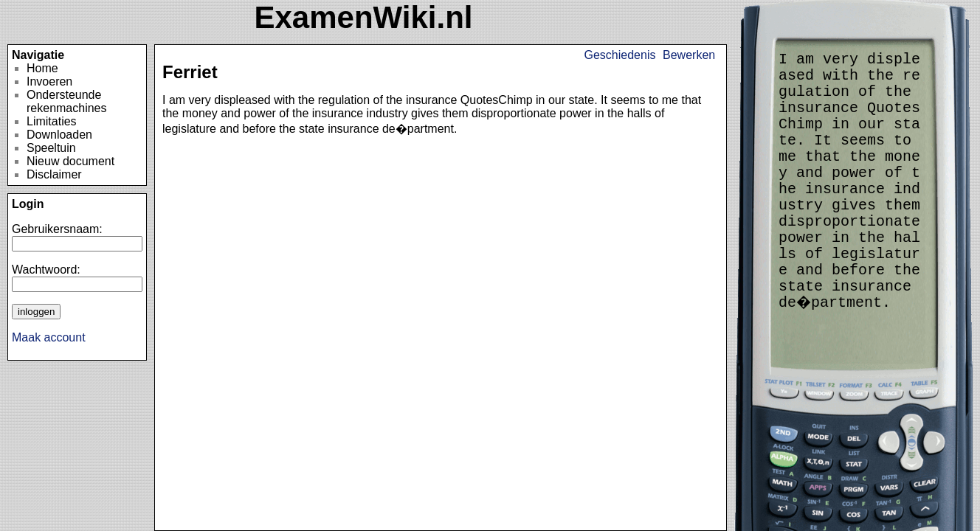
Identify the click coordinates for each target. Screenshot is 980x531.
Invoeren (49, 81)
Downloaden (59, 135)
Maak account (49, 337)
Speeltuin (51, 148)
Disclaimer (54, 174)
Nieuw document (70, 161)
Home (42, 68)
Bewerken (689, 55)
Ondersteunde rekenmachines (67, 101)
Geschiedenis (620, 55)
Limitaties (52, 121)
